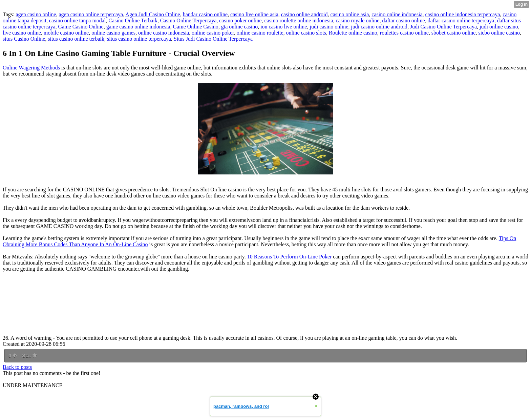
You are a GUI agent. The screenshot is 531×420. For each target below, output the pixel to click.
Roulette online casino (353, 33)
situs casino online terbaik (76, 39)
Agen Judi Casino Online (153, 14)
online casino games (113, 33)
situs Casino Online (24, 39)
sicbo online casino (499, 33)
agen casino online (36, 14)
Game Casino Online (81, 27)
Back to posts (17, 367)
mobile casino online (66, 33)
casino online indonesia (397, 14)
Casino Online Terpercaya (188, 20)
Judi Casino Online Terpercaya (443, 27)
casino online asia (350, 14)
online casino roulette (260, 33)
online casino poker (213, 33)
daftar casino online (403, 20)
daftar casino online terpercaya (461, 20)
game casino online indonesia (138, 27)
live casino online (22, 33)
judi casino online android (379, 27)
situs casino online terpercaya (139, 39)
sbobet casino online (454, 33)
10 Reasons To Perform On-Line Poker (290, 257)
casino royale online (358, 20)
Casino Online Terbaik (133, 20)
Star (29, 356)
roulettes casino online (404, 33)
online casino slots (306, 33)
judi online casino (499, 27)
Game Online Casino (196, 27)
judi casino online (329, 27)
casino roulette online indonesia (299, 20)
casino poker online (240, 20)
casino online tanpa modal (78, 20)
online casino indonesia (164, 33)
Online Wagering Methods (31, 68)
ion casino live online (284, 27)
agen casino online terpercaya (91, 14)
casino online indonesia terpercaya (462, 14)
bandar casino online (205, 14)
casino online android (304, 14)
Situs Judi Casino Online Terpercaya (213, 39)
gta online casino (239, 27)
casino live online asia (254, 14)
